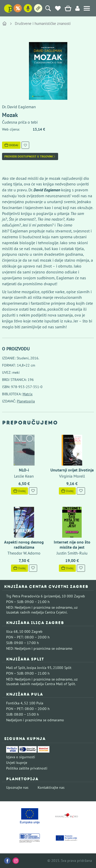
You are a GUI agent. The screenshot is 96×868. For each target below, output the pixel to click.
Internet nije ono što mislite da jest (72, 544)
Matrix (28, 394)
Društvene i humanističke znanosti (43, 23)
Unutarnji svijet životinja (72, 470)
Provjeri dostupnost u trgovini (30, 156)
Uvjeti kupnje (17, 763)
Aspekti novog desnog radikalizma (24, 544)
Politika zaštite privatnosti (27, 768)
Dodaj (11, 145)
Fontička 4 (14, 703)
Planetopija (26, 401)
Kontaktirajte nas (51, 787)
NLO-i (24, 470)
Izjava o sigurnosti (21, 757)
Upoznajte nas (17, 787)
